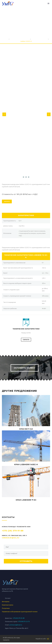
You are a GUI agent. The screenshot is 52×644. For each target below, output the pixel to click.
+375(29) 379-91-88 (18, 620)
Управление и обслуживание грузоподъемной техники (20, 613)
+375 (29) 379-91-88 (13, 532)
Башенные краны (8, 606)
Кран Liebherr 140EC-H (26, 466)
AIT (48, 640)
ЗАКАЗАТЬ (7, 201)
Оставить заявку (24, 369)
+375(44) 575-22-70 (24, 623)
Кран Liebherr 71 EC (26, 502)
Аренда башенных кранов (39, 39)
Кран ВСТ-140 (26, 431)
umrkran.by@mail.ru (11, 539)
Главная (6, 39)
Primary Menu (48, 3)
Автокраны (6, 603)
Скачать (26, 340)
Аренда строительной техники (20, 39)
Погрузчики (6, 610)
